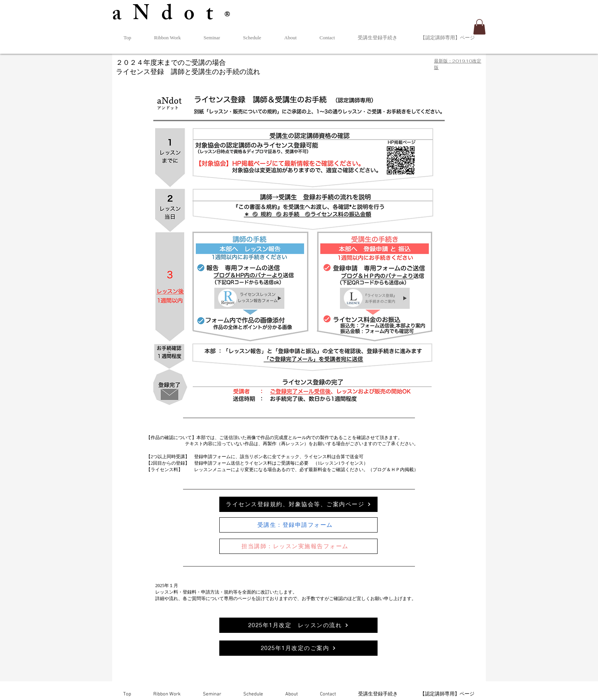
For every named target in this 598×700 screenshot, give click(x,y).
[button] (479, 27)
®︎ (233, 17)
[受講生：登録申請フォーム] (298, 525)
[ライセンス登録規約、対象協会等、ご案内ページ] (298, 504)
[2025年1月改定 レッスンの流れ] (298, 625)
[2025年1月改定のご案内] (298, 648)
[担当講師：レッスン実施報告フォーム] (298, 546)
